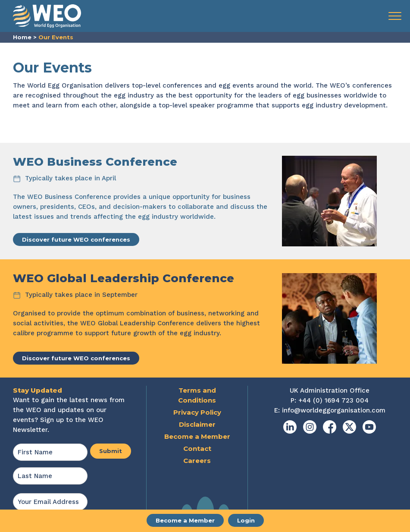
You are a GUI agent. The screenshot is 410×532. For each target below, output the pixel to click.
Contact (197, 449)
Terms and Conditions (197, 395)
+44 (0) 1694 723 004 (333, 400)
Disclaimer (197, 424)
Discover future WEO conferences (76, 239)
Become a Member (185, 520)
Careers (197, 461)
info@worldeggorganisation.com (334, 410)
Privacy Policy (197, 412)
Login (246, 520)
